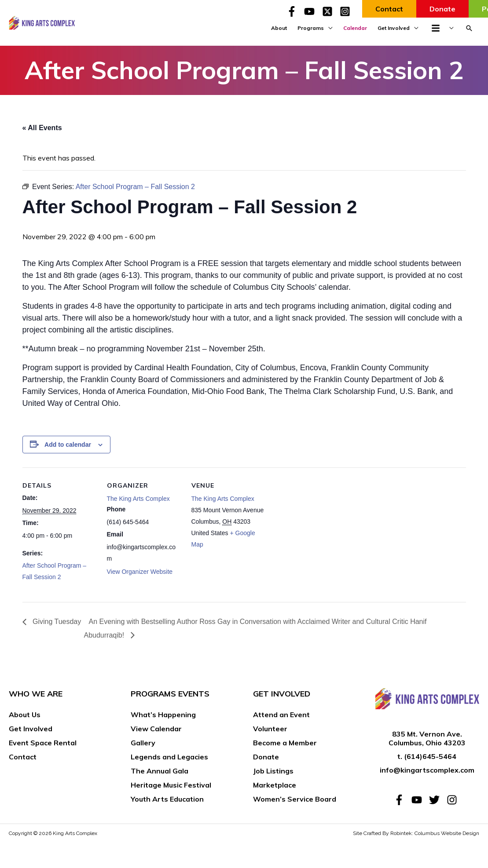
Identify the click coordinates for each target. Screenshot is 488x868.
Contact (23, 757)
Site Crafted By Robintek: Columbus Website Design (416, 833)
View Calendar (156, 729)
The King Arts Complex (138, 499)
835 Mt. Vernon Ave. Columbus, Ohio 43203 (427, 739)
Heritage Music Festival (171, 785)
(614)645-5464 (430, 756)
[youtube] (312, 11)
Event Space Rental (43, 743)
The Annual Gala (160, 771)
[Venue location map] (322, 528)
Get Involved (31, 729)
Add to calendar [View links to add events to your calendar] (68, 445)
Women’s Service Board (295, 799)
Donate (266, 757)
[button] (469, 28)
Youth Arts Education (167, 799)
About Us (25, 715)
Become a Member (285, 743)
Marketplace (275, 785)
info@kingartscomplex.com (427, 770)
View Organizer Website (140, 572)
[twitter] (437, 800)
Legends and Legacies (169, 757)
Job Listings (273, 771)
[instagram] (453, 800)
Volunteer (270, 729)
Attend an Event (281, 715)
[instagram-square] (347, 11)
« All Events (42, 128)
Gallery (143, 743)
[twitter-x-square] (330, 11)
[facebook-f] (294, 11)
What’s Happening (163, 715)
